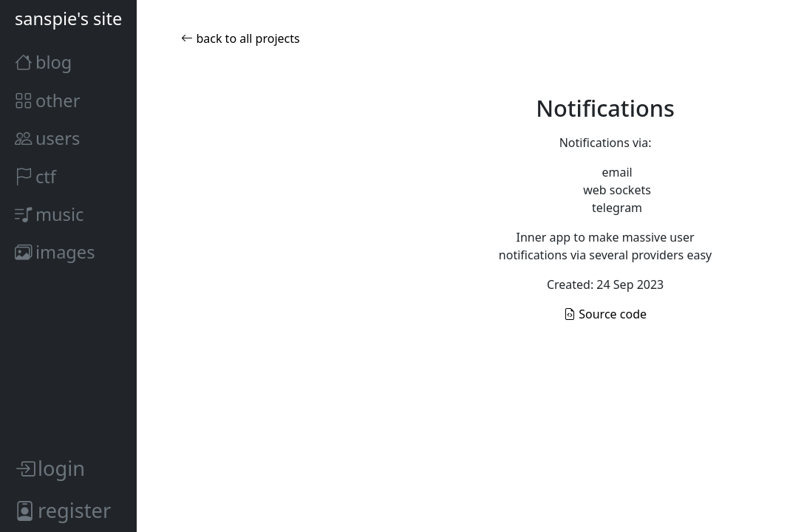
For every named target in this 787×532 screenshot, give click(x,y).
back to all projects (240, 38)
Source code (605, 314)
